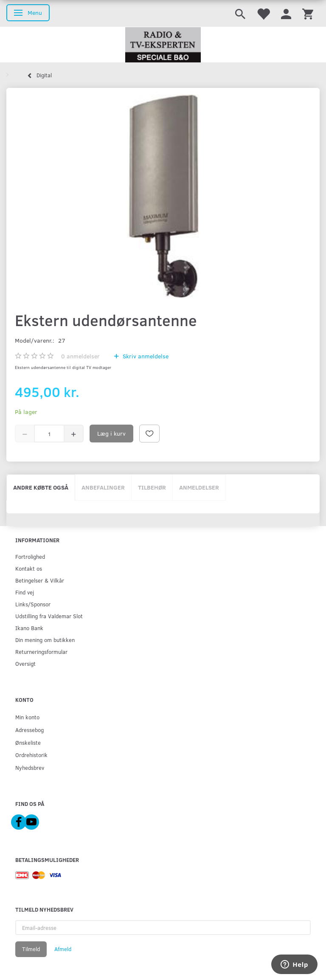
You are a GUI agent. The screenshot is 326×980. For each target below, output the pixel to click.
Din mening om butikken (45, 640)
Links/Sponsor (33, 604)
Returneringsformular (41, 652)
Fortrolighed (30, 556)
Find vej (25, 592)
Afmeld (63, 949)
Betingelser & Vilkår (40, 580)
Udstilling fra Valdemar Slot (49, 616)
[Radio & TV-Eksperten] (163, 45)
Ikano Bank (29, 628)
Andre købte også (41, 487)
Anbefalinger (103, 487)
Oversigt (25, 663)
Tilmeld (31, 949)
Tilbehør (152, 487)
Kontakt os (29, 568)
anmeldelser (80, 356)
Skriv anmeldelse (145, 356)
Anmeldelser (199, 487)
